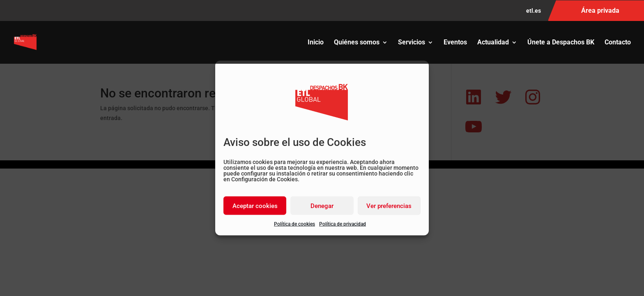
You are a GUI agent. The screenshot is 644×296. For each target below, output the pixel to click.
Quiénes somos (357, 43)
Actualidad (493, 43)
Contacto (618, 43)
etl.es (534, 11)
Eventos (455, 43)
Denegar (322, 206)
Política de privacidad (343, 224)
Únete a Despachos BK (561, 43)
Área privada (600, 10)
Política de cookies (294, 224)
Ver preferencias (389, 206)
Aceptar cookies (255, 206)
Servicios (412, 43)
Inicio (316, 43)
